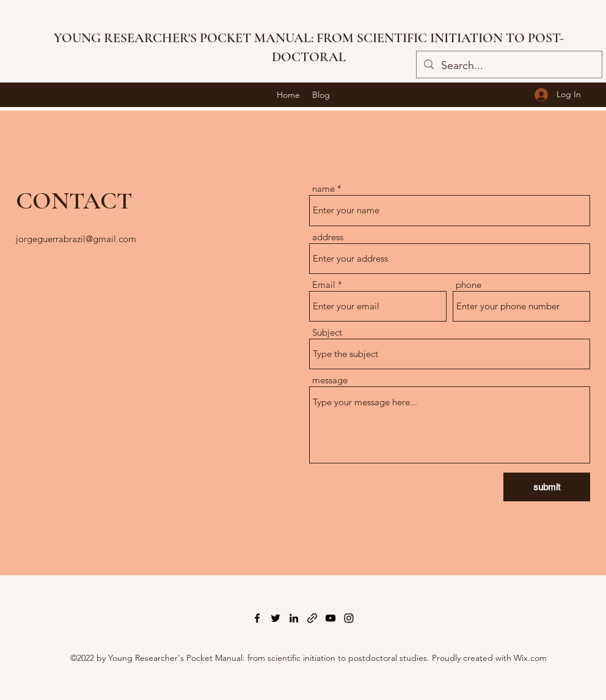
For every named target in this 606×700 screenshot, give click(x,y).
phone (469, 285)
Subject (327, 332)
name (323, 189)
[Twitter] (276, 618)
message (330, 380)
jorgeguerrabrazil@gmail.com (76, 239)
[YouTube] (330, 618)
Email (324, 285)
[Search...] (509, 66)
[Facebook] (257, 618)
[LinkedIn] (294, 618)
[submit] (547, 487)
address (328, 237)
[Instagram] (349, 618)
